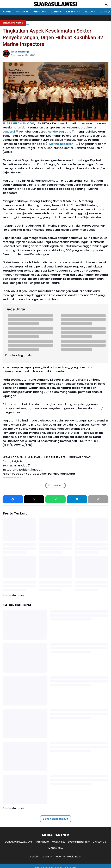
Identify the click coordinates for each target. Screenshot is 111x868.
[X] (34, 499)
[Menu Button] (5, 4)
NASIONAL (22, 12)
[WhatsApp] (77, 499)
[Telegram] (56, 499)
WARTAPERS (58, 842)
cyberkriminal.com (79, 842)
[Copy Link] (98, 499)
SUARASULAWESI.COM (18, 123)
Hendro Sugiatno (60, 132)
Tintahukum (42, 842)
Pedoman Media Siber (68, 857)
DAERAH (56, 12)
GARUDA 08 (99, 842)
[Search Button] (106, 4)
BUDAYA (90, 12)
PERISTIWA (40, 12)
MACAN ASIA (56, 848)
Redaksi (35, 857)
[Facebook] (13, 499)
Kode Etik (47, 857)
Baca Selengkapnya (56, 819)
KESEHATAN (73, 12)
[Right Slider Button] (108, 12)
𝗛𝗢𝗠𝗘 (7, 12)
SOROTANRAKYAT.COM (18, 842)
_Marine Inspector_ (61, 144)
